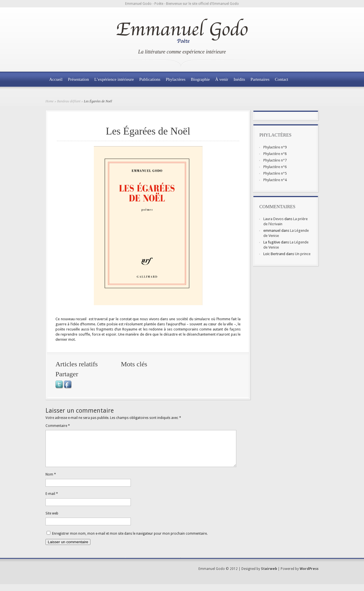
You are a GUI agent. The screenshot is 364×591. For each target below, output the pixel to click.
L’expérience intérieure (114, 79)
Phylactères (176, 79)
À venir (222, 79)
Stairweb (269, 576)
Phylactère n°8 (275, 154)
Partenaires (260, 79)
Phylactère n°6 (275, 167)
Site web (52, 520)
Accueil (56, 79)
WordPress (309, 576)
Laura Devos (273, 219)
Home (50, 101)
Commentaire (58, 426)
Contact (282, 79)
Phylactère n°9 (275, 147)
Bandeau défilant (69, 101)
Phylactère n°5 (275, 173)
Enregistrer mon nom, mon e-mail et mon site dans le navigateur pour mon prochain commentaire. (130, 540)
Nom (51, 481)
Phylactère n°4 (275, 180)
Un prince (303, 254)
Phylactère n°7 (275, 160)
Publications (150, 79)
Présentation (78, 79)
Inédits (239, 79)
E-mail (52, 501)
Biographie (200, 79)
